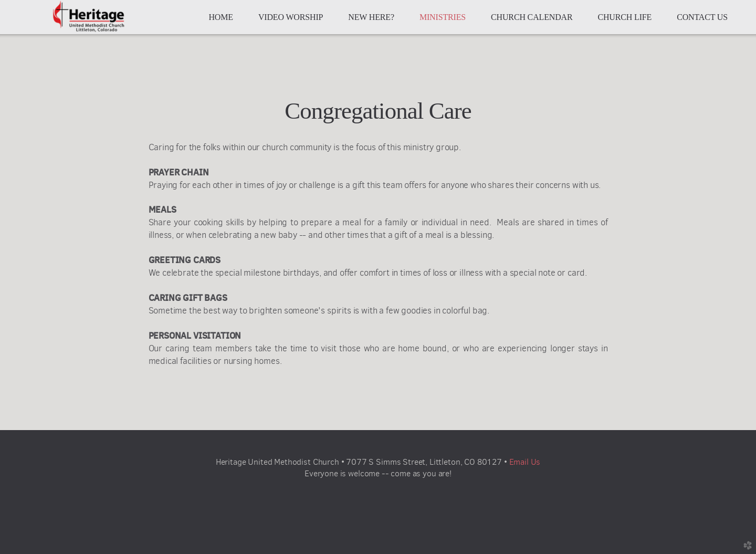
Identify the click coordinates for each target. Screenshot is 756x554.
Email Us (525, 462)
